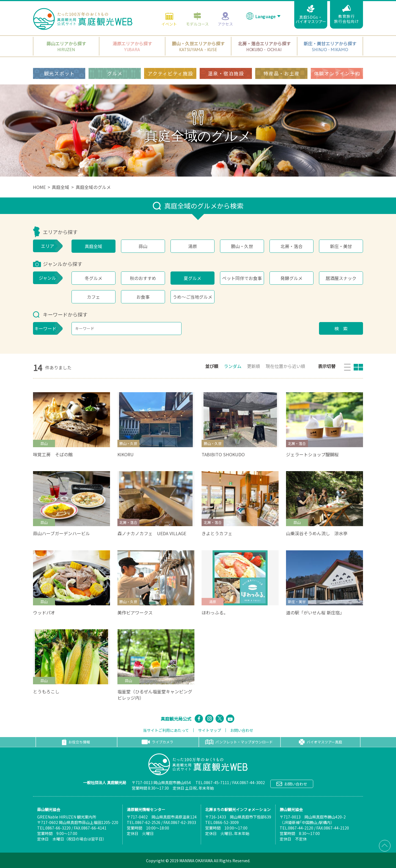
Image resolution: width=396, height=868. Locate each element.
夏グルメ (193, 278)
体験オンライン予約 (337, 73)
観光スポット (59, 73)
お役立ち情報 (76, 742)
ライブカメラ (157, 742)
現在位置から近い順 (285, 366)
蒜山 (143, 246)
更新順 (254, 366)
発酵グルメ (291, 278)
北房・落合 (291, 246)
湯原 (193, 246)
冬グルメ (94, 278)
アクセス (225, 19)
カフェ (94, 297)
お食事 (143, 297)
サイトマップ (210, 730)
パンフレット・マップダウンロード (239, 742)
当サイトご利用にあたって (166, 730)
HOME (39, 187)
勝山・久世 (242, 246)
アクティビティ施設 (170, 73)
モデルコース (197, 19)
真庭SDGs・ (311, 15)
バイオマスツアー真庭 (320, 742)
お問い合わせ (242, 730)
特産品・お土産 (281, 73)
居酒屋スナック (341, 278)
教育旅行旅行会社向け (346, 14)
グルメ (115, 73)
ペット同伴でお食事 (242, 278)
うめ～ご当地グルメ (193, 297)
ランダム (233, 366)
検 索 (341, 328)
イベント (169, 19)
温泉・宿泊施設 (226, 73)
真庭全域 (61, 187)
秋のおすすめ (143, 278)
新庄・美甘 (341, 246)
